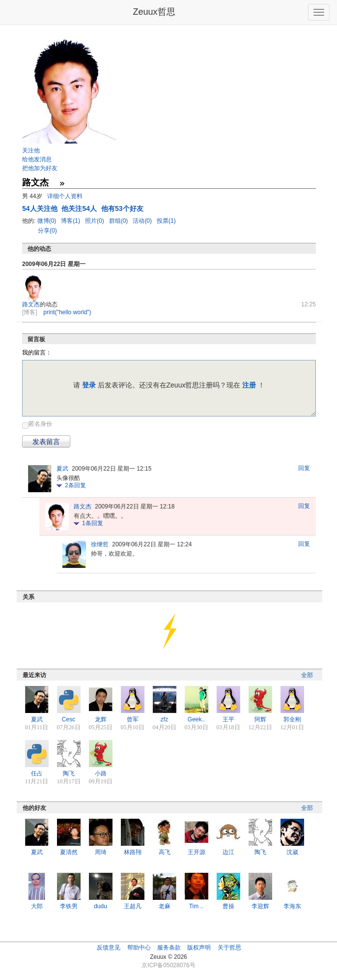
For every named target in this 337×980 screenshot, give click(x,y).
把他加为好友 (40, 168)
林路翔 (133, 852)
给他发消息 (37, 159)
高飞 (165, 852)
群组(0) (119, 221)
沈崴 (292, 852)
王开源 (197, 852)
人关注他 (41, 208)
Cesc (69, 719)
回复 (304, 468)
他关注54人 (80, 208)
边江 (228, 852)
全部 (307, 675)
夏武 (62, 469)
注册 (249, 385)
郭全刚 (292, 719)
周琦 (101, 852)
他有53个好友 (122, 208)
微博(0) (48, 221)
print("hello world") (67, 312)
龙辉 (101, 719)
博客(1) (71, 221)
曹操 (228, 906)
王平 (228, 719)
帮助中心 (139, 948)
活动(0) (143, 221)
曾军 (133, 719)
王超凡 (133, 906)
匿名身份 (40, 424)
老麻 (165, 906)
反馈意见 (109, 948)
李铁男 (69, 906)
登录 (89, 385)
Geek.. (196, 719)
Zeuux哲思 (154, 12)
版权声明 (199, 948)
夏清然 (69, 852)
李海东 (292, 906)
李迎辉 (260, 906)
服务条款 (169, 948)
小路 (101, 773)
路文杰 (31, 304)
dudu (100, 906)
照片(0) (95, 221)
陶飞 (69, 773)
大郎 (37, 906)
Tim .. (197, 906)
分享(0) (47, 231)
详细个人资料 (65, 196)
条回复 (75, 485)
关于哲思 (229, 948)
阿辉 (260, 719)
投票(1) (166, 221)
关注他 (31, 150)
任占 (37, 773)
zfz (164, 719)
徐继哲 (100, 544)
